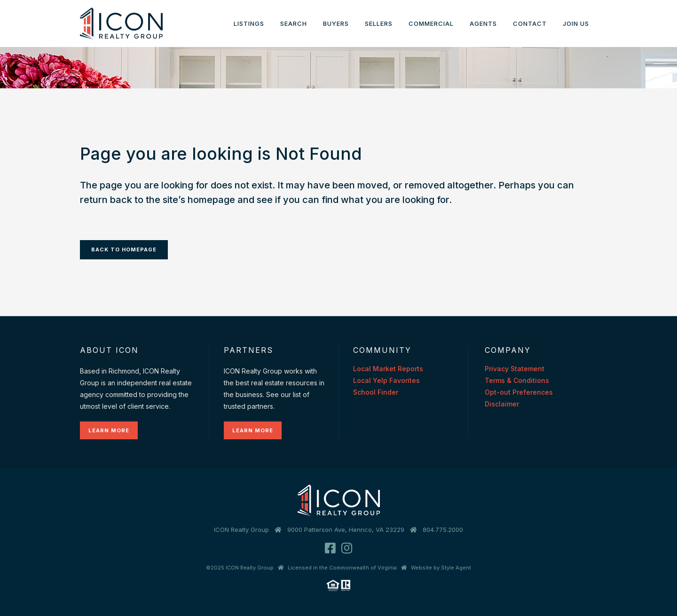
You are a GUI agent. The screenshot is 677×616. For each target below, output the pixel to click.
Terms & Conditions (517, 380)
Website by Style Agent (441, 568)
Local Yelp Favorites (386, 380)
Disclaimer (502, 404)
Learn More (109, 430)
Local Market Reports (388, 369)
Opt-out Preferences (519, 392)
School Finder (376, 392)
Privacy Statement (515, 369)
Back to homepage (124, 250)
